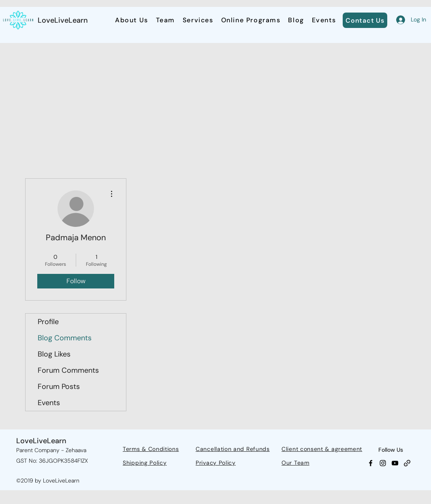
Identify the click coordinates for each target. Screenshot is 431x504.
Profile (48, 322)
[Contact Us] (365, 20)
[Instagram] (383, 463)
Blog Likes (54, 354)
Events (49, 403)
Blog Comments (65, 338)
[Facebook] (371, 463)
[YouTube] (395, 463)
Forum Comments (68, 370)
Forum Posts (59, 387)
